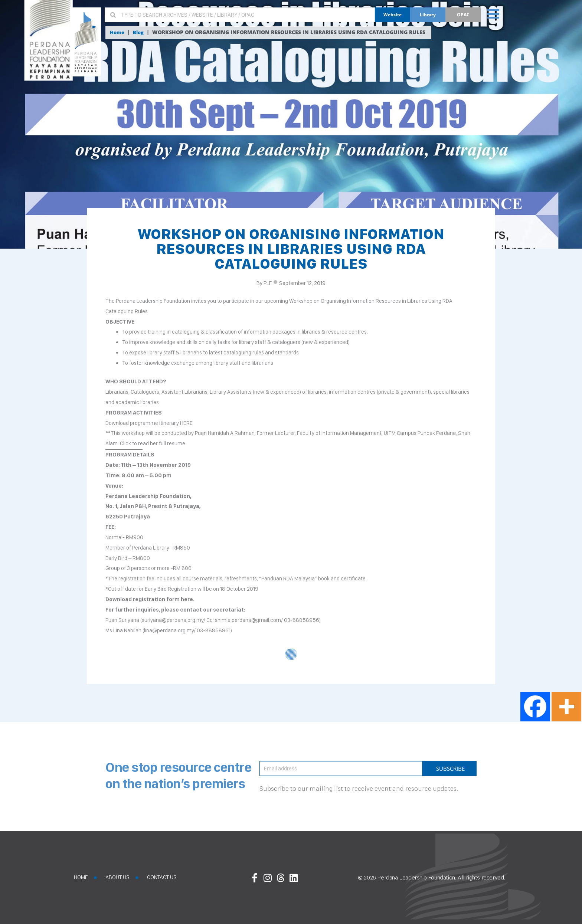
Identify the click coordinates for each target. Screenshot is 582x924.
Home (118, 32)
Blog (140, 32)
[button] (493, 14)
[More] (566, 707)
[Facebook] (535, 707)
